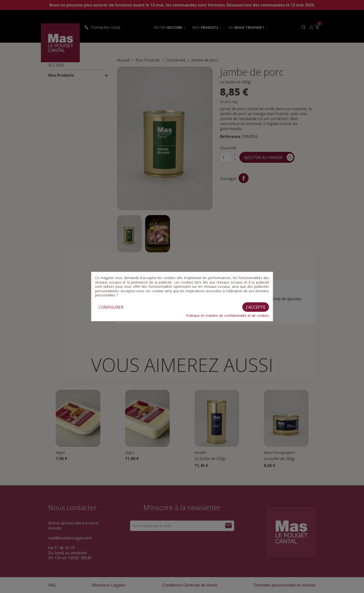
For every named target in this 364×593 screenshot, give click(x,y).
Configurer (111, 307)
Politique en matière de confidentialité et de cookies (227, 315)
